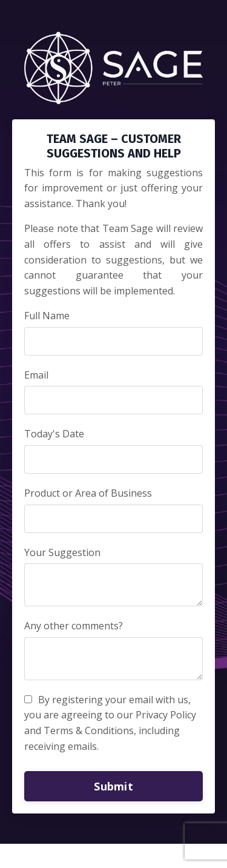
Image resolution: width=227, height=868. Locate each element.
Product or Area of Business (88, 493)
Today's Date (54, 434)
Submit (113, 786)
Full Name (47, 316)
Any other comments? (74, 626)
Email (36, 375)
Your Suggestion (62, 552)
